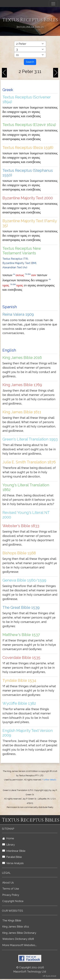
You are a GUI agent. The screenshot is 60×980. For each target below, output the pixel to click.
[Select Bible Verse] (30, 55)
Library (8, 845)
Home (8, 838)
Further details (49, 780)
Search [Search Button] (30, 62)
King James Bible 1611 (16, 927)
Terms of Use (11, 889)
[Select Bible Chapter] (30, 49)
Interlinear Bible (14, 851)
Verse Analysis (13, 863)
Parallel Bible (12, 857)
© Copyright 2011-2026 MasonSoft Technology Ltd (30, 970)
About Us (8, 883)
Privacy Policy (11, 895)
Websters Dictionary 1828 (18, 939)
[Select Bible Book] (30, 44)
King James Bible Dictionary (19, 933)
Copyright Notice (13, 901)
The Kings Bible (12, 920)
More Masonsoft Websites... (19, 945)
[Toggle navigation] (53, 4)
